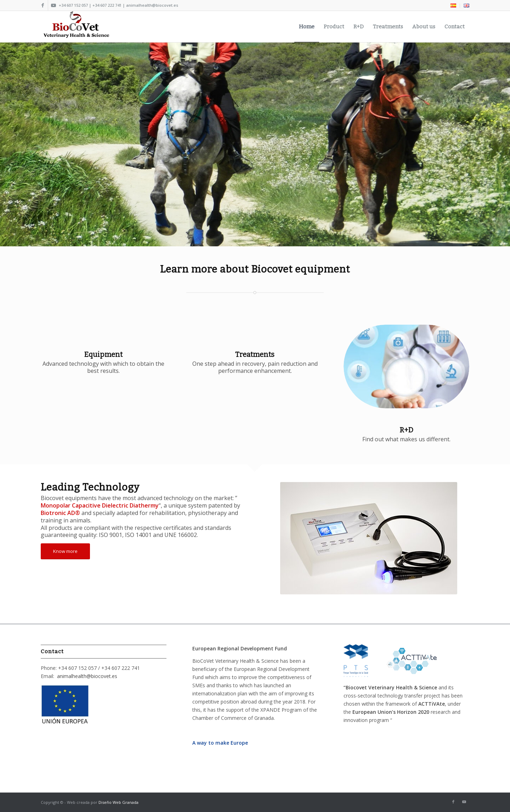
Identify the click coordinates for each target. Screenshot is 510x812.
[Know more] (65, 551)
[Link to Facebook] (43, 5)
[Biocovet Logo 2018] (78, 27)
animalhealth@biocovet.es (87, 676)
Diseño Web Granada (118, 802)
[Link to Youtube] (53, 5)
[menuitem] (454, 6)
